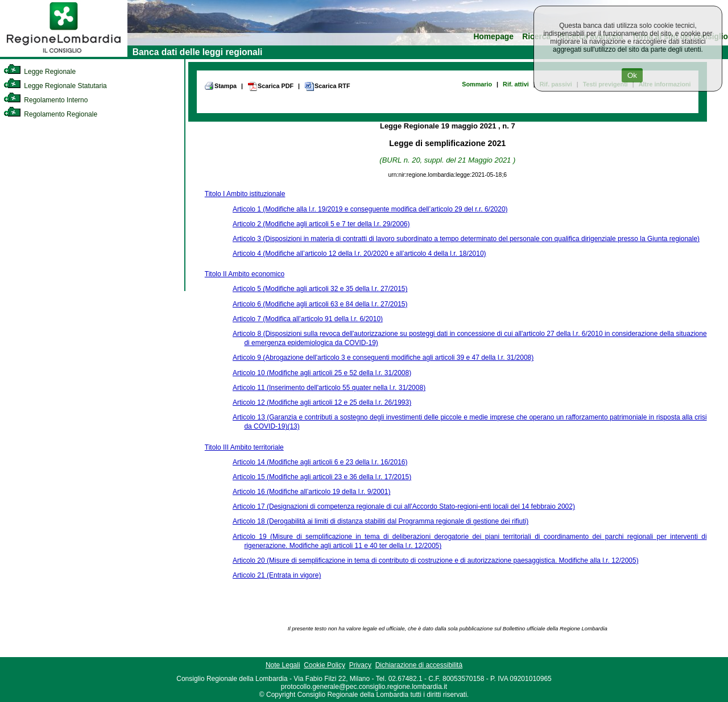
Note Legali (283, 665)
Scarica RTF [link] (327, 86)
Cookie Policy (324, 665)
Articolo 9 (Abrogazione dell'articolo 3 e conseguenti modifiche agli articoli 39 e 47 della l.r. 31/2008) (383, 358)
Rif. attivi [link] (516, 84)
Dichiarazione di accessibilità (419, 665)
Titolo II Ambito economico (245, 274)
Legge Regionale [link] (40, 72)
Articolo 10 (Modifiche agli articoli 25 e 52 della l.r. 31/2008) (322, 373)
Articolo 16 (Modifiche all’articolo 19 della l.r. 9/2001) (311, 492)
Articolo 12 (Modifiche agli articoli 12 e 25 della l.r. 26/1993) (322, 402)
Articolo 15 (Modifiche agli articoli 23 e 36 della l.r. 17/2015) (322, 477)
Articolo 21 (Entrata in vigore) (277, 575)
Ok (632, 75)
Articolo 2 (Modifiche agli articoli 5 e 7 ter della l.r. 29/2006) (321, 224)
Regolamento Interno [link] (45, 100)
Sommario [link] (477, 84)
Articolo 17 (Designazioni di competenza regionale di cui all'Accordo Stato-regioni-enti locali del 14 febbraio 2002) (404, 506)
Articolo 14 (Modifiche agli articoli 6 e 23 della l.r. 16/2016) (320, 462)
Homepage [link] (493, 37)
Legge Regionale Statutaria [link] (55, 86)
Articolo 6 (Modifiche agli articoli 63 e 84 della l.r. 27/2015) (320, 304)
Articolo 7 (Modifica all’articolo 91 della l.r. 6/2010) (308, 319)
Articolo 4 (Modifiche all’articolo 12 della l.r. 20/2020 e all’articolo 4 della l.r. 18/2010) (359, 254)
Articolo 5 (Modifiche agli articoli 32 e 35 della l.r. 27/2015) (320, 289)
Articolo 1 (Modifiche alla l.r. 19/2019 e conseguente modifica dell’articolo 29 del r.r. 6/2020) (370, 209)
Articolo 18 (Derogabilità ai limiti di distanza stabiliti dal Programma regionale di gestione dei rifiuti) (380, 521)
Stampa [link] (220, 86)
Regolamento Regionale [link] (50, 114)
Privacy (360, 665)
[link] (64, 55)
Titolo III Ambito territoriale (244, 447)
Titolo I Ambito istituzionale (245, 194)
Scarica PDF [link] (270, 86)
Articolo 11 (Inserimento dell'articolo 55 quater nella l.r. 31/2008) (329, 388)
